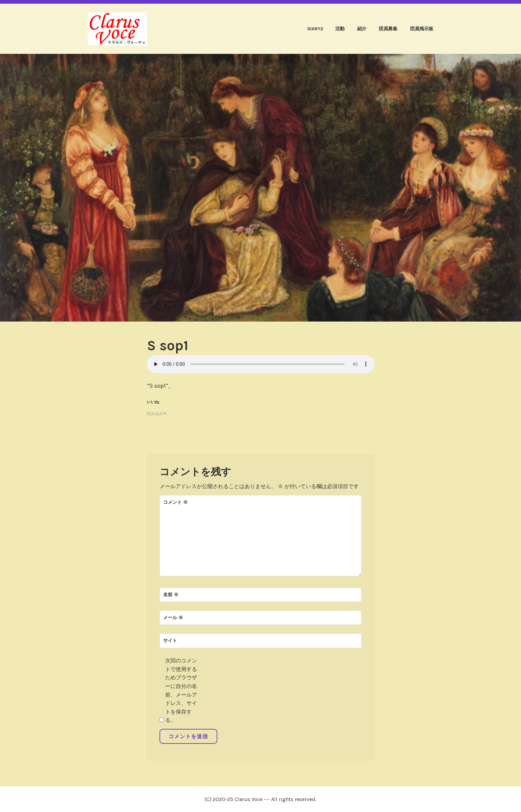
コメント (175, 502)
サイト (170, 641)
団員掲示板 (422, 29)
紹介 (362, 29)
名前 (171, 595)
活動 (340, 29)
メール (173, 618)
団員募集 (388, 29)
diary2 (315, 29)
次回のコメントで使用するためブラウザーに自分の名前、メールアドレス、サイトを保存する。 (181, 690)
